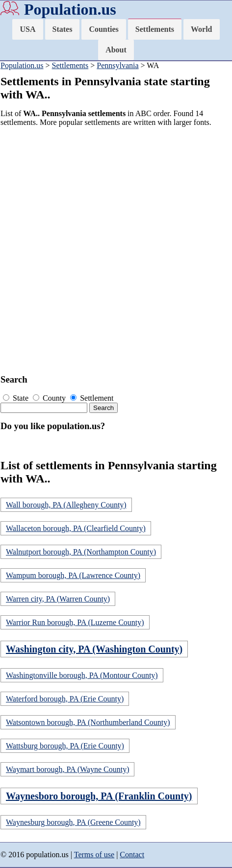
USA (27, 29)
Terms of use (94, 855)
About (116, 50)
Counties (103, 29)
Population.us (70, 9)
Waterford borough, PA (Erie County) (65, 699)
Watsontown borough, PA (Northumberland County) (88, 722)
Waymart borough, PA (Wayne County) (67, 769)
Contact (132, 855)
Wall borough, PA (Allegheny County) (66, 505)
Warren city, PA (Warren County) (58, 599)
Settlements (155, 29)
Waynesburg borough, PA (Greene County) (73, 822)
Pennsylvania (117, 65)
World (202, 29)
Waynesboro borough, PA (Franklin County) (99, 796)
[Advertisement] (116, 251)
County (50, 398)
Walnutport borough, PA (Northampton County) (81, 552)
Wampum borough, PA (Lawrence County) (73, 575)
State (17, 398)
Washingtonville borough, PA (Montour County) (82, 675)
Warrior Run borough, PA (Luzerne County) (75, 622)
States (63, 29)
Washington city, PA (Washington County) (94, 649)
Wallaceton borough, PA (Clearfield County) (76, 528)
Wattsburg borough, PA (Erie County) (65, 746)
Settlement (92, 398)
